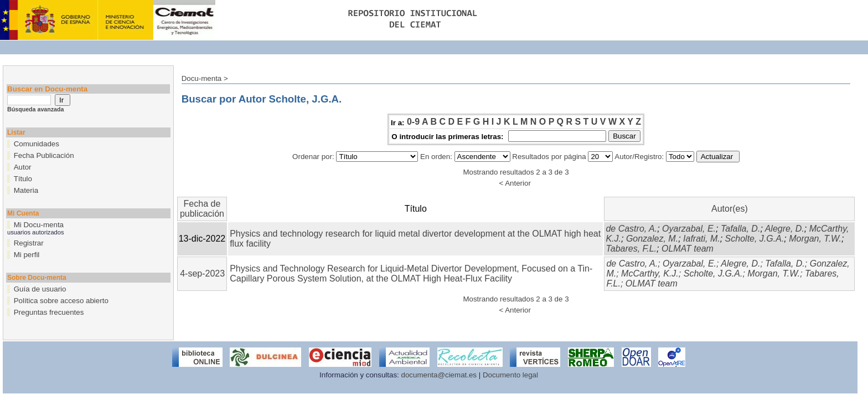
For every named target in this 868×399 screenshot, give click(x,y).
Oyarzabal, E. (689, 229)
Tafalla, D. (740, 229)
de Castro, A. (631, 229)
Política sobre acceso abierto (61, 301)
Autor (23, 167)
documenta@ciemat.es (439, 375)
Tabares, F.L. (631, 249)
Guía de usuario (40, 289)
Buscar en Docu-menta (47, 89)
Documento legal (510, 375)
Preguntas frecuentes (49, 312)
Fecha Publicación (44, 155)
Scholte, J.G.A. (755, 239)
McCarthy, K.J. (650, 273)
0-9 (413, 122)
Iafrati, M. (702, 239)
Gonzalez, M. (652, 239)
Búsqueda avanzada (35, 109)
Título (23, 179)
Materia (26, 190)
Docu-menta (202, 78)
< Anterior (515, 183)
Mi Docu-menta (39, 225)
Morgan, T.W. (815, 239)
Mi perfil (27, 255)
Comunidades (37, 144)
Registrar (29, 243)
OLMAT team (688, 249)
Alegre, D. (785, 229)
